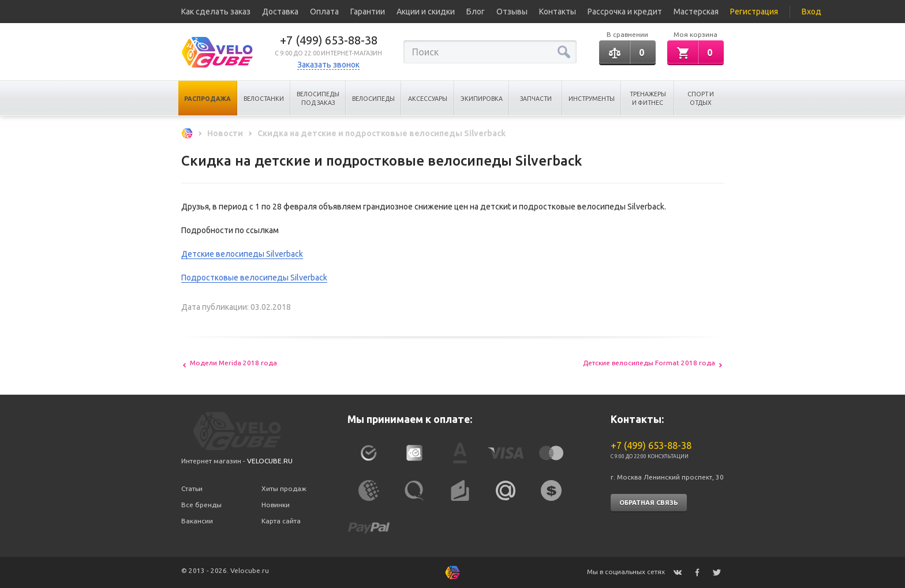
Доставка (280, 12)
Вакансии (197, 521)
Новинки (276, 505)
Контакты (558, 12)
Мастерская (696, 12)
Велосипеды (373, 99)
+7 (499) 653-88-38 (329, 40)
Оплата (324, 12)
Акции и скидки (426, 12)
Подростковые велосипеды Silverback (254, 278)
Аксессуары (428, 99)
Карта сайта (281, 521)
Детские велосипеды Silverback (242, 254)
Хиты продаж (284, 488)
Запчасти (536, 99)
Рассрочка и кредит (625, 12)
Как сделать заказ (216, 12)
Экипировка (482, 99)
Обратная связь (649, 503)
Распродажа (207, 99)
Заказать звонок (328, 65)
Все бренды (201, 505)
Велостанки (264, 99)
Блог (476, 12)
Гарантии (368, 12)
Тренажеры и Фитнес (648, 98)
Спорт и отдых (701, 98)
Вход (811, 12)
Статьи (192, 488)
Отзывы (512, 12)
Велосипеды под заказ (318, 98)
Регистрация (754, 12)
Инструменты (592, 99)
